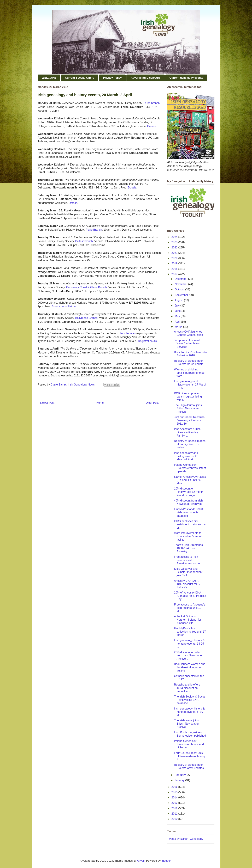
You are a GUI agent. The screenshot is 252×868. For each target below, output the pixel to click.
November (181, 284)
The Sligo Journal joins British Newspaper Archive (188, 408)
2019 (175, 263)
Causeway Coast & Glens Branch (86, 287)
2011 (175, 814)
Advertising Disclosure (145, 78)
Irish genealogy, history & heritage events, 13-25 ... (189, 643)
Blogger (166, 861)
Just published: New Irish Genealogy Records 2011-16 (189, 420)
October (180, 289)
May (178, 316)
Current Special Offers (80, 78)
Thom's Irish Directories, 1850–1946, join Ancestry (189, 548)
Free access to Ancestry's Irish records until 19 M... (190, 608)
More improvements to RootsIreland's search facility (188, 536)
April (178, 322)
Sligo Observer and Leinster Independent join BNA (188, 572)
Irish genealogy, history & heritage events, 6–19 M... (189, 712)
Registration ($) (147, 341)
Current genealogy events (186, 78)
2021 (175, 253)
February (180, 775)
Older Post (152, 403)
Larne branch (151, 103)
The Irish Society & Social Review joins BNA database (190, 700)
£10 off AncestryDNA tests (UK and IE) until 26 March (190, 480)
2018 (175, 269)
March (179, 327)
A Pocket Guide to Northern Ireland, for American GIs (187, 620)
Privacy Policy (112, 78)
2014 (175, 797)
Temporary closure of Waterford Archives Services (187, 343)
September (182, 295)
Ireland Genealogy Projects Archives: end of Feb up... (189, 744)
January (180, 780)
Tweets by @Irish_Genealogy (185, 839)
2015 (175, 792)
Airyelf (141, 861)
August (179, 300)
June (178, 311)
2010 (175, 819)
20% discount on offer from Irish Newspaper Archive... (188, 655)
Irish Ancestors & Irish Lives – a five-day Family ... (187, 432)
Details (151, 126)
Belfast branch (84, 241)
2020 (175, 258)
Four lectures (128, 333)
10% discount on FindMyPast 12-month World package (189, 492)
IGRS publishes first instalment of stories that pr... (190, 524)
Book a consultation (64, 306)
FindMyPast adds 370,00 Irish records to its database (189, 512)
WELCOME (49, 78)
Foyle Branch (94, 230)
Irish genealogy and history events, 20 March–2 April (186, 456)
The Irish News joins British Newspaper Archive (186, 724)
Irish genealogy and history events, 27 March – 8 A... (190, 385)
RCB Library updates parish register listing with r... (188, 397)
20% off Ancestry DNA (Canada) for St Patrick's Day (190, 596)
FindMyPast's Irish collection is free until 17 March (190, 632)
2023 (175, 242)
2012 (175, 808)
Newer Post (47, 403)
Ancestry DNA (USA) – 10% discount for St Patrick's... (188, 584)
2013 (175, 803)
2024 (175, 237)
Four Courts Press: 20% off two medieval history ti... (190, 756)
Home (100, 403)
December (181, 279)
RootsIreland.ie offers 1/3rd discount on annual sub (187, 688)
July (177, 306)
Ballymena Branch (86, 318)
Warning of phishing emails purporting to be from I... (189, 373)
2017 (175, 274)
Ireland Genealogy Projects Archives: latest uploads (190, 468)
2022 (175, 247)
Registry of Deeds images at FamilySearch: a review (190, 444)
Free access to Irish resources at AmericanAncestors (187, 560)
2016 (175, 787)
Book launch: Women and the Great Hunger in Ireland (190, 667)
